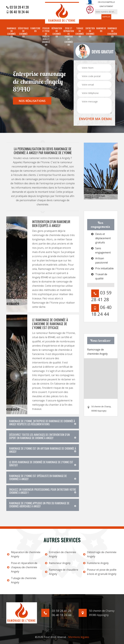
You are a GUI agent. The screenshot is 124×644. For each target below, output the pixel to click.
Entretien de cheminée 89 (90, 32)
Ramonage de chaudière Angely (62, 572)
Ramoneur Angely (58, 563)
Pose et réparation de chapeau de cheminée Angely (22, 567)
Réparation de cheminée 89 (57, 32)
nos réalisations (32, 101)
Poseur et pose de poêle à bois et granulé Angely (100, 572)
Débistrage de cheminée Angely (100, 554)
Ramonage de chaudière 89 (112, 32)
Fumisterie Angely (96, 563)
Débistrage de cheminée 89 (23, 32)
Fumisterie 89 (35, 30)
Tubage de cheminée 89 (80, 32)
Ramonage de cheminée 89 (12, 32)
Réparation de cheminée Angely (24, 554)
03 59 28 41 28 (18, 7)
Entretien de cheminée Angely (61, 554)
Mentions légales (79, 637)
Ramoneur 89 (101, 30)
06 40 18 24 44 (18, 12)
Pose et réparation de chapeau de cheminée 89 (69, 37)
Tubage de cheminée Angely (22, 580)
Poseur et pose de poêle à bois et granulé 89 (46, 37)
